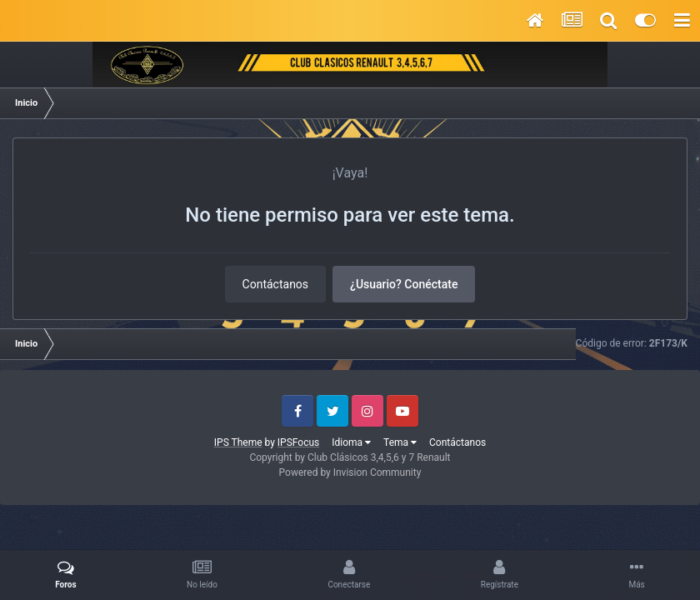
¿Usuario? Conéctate (404, 284)
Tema (400, 442)
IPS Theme (238, 442)
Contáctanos (276, 284)
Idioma (351, 442)
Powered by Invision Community (350, 472)
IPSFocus (298, 442)
